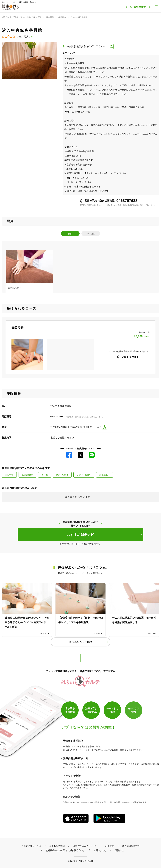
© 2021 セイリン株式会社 (80, 861)
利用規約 (110, 846)
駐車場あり (105, 475)
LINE (92, 455)
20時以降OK (27, 475)
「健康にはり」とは (31, 846)
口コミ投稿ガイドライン (85, 846)
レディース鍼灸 (84, 475)
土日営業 (9, 475)
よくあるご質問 (57, 846)
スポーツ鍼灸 (62, 475)
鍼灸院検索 (140, 7)
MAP (111, 48)
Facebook (69, 455)
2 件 (31, 37)
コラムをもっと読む (80, 642)
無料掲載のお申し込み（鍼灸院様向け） (65, 850)
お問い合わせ (100, 850)
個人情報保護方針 (131, 846)
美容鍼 (45, 475)
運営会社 (119, 850)
